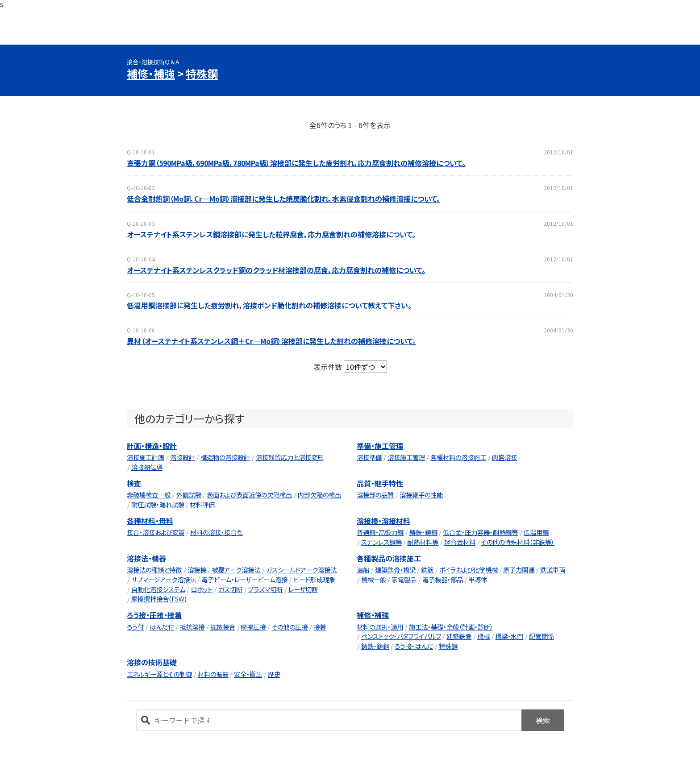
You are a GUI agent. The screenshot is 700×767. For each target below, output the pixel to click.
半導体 (478, 579)
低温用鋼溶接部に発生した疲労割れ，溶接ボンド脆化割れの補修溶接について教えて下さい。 (269, 305)
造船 (363, 570)
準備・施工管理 (380, 446)
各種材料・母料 (150, 521)
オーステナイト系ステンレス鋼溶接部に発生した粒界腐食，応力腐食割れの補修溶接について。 (271, 234)
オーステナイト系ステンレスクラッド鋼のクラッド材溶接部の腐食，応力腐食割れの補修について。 (276, 270)
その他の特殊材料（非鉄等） (518, 542)
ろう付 (135, 627)
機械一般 (374, 579)
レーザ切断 (303, 589)
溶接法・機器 (146, 558)
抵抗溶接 (192, 627)
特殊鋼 (202, 73)
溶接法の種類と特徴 (154, 570)
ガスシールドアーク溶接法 (301, 570)
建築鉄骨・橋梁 (395, 570)
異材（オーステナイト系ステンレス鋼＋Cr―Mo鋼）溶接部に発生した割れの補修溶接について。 (271, 341)
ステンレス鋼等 (381, 542)
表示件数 (329, 367)
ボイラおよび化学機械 (469, 570)
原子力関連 (519, 570)
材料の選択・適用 (380, 627)
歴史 (274, 674)
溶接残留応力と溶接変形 (290, 457)
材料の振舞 (213, 674)
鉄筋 (427, 570)
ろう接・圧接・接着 (154, 615)
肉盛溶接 (504, 457)
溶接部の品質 (375, 495)
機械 (483, 636)
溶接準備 (369, 457)
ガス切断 (230, 589)
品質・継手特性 (380, 483)
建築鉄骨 (459, 636)
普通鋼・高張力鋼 (380, 532)
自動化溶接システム (158, 589)
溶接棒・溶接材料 (383, 521)
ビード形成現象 (314, 579)
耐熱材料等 (423, 542)
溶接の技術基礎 (152, 662)
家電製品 (404, 579)
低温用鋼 (536, 532)
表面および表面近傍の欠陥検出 (249, 495)
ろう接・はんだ (414, 646)
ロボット (202, 589)
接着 (320, 627)
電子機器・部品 (443, 579)
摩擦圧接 (253, 627)
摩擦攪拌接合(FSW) (159, 599)
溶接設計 (183, 457)
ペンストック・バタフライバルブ (401, 636)
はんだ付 (162, 627)
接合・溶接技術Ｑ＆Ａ (153, 62)
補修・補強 (151, 73)
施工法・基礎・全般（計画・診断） (451, 627)
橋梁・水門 (509, 636)
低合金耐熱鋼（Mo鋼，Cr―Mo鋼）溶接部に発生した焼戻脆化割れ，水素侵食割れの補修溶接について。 (283, 199)
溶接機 (197, 570)
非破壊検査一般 (149, 495)
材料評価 (202, 504)
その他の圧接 (290, 627)
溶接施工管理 (406, 457)
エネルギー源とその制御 (159, 674)
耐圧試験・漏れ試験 (158, 504)
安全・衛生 (248, 674)
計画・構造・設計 (152, 446)
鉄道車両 (553, 570)
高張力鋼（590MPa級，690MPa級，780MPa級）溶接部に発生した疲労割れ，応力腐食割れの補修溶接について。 (296, 163)
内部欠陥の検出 (319, 495)
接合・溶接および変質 (156, 532)
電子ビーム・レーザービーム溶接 (244, 579)
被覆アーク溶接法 (236, 570)
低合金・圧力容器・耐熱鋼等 (480, 532)
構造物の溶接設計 (225, 457)
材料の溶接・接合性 (217, 532)
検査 (134, 483)
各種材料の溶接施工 (458, 457)
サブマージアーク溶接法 (164, 579)
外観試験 (189, 495)
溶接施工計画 (146, 457)
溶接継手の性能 (421, 495)
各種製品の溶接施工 (389, 558)
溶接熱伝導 (147, 467)
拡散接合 (223, 627)
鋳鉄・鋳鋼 (423, 532)
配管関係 (542, 636)
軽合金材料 (460, 542)
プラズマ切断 (265, 589)
